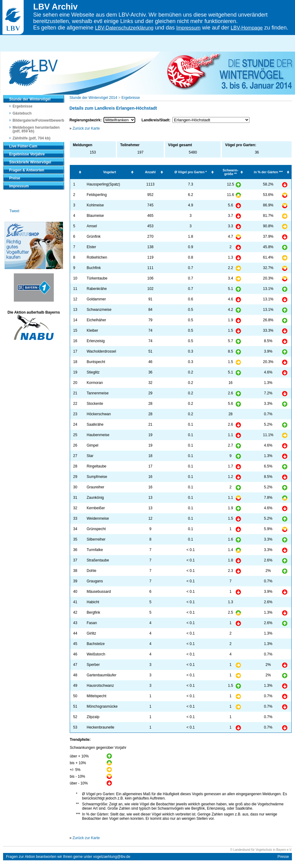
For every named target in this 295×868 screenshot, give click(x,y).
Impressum (189, 28)
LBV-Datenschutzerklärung (124, 28)
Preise (15, 178)
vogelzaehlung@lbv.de (112, 857)
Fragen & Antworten (27, 170)
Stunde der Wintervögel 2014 (93, 98)
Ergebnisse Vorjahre (27, 154)
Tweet (14, 211)
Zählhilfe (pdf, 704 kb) (31, 138)
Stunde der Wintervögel (30, 99)
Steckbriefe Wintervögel (30, 162)
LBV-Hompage (247, 28)
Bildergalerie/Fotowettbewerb (38, 120)
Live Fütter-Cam (23, 146)
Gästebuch (22, 113)
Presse (283, 857)
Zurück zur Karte (86, 128)
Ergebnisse (23, 106)
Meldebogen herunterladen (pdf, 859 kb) (36, 129)
